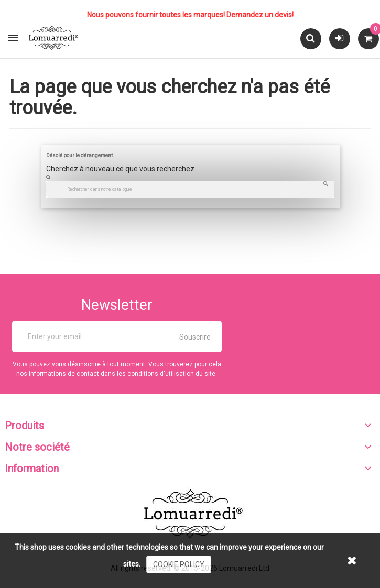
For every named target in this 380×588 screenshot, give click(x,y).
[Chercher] (190, 189)
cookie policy (179, 564)
